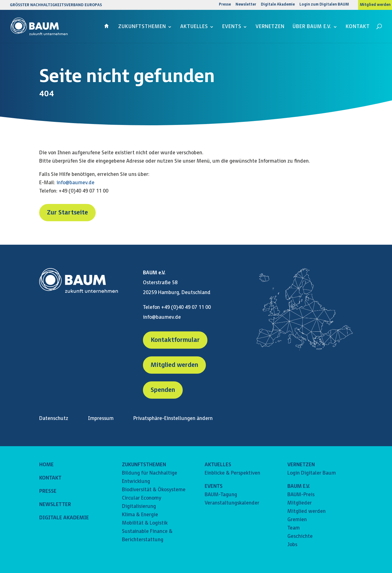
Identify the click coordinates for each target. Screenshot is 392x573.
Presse (225, 5)
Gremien (297, 520)
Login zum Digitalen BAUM (324, 5)
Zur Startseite (67, 213)
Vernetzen (270, 27)
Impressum (101, 419)
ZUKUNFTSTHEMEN (144, 465)
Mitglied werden (375, 5)
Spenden (163, 390)
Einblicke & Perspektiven (232, 473)
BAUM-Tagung (221, 495)
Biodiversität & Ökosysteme (154, 490)
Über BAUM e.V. (312, 27)
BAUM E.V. (299, 486)
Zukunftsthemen (142, 27)
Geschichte (300, 536)
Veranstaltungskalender (232, 503)
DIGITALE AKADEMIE (64, 518)
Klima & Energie (140, 515)
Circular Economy (142, 498)
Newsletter (246, 5)
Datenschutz (54, 419)
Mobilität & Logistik (145, 523)
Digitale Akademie (278, 5)
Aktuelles (194, 27)
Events (232, 27)
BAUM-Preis (301, 495)
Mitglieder (300, 503)
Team (294, 528)
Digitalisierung (139, 507)
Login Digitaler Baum (312, 473)
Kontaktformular (175, 340)
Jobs (292, 545)
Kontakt (358, 27)
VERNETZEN (301, 465)
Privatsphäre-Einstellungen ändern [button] (173, 419)
